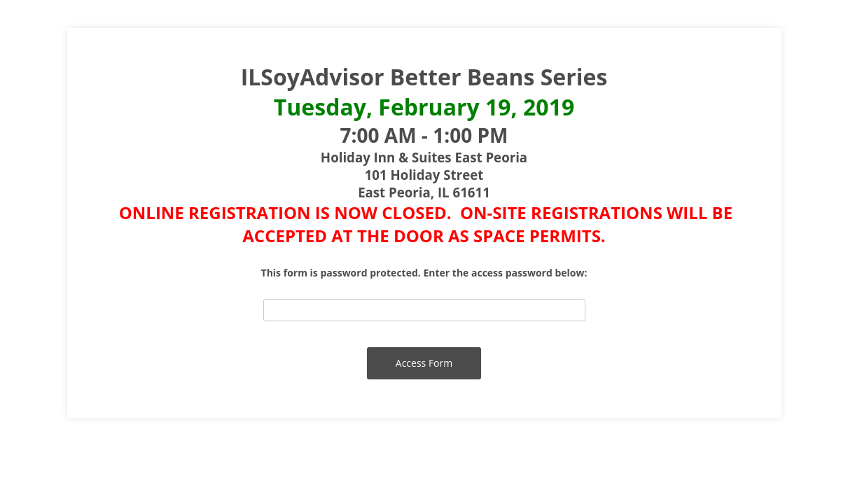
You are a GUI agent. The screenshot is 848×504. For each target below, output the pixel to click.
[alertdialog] (424, 154)
